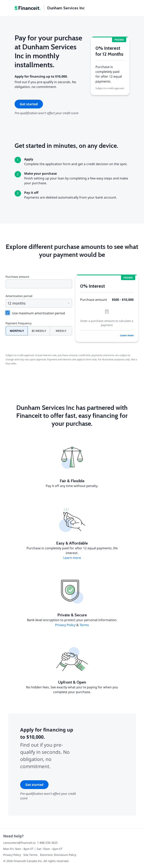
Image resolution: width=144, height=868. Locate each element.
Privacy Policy (65, 625)
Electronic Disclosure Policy (58, 855)
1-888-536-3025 (47, 843)
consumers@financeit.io (19, 843)
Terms (84, 625)
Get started (29, 104)
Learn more (127, 335)
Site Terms (30, 855)
